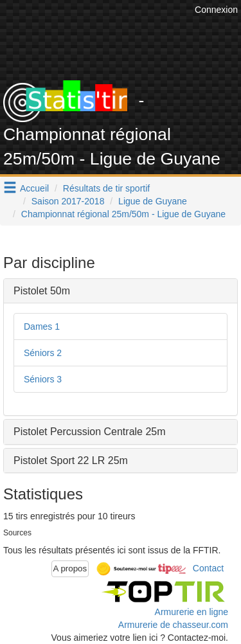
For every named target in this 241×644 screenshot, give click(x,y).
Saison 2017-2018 (68, 201)
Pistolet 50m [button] (42, 291)
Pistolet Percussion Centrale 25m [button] (90, 432)
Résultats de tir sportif (106, 188)
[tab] (121, 291)
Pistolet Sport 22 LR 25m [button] (71, 461)
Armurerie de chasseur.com (173, 625)
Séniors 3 (43, 379)
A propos (70, 568)
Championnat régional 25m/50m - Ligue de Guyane (123, 214)
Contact (208, 568)
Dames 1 (42, 326)
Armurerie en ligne (192, 612)
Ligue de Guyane (153, 201)
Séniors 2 (43, 353)
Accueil (34, 188)
